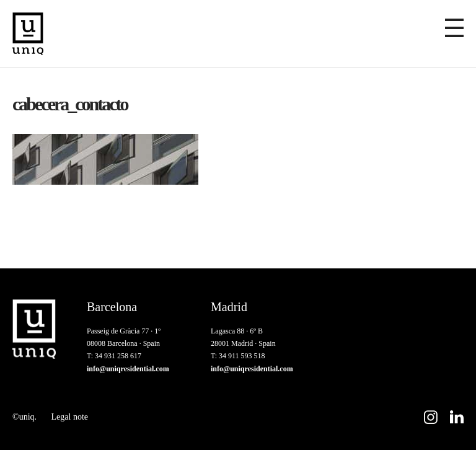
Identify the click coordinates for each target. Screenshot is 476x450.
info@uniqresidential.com (128, 369)
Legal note (70, 417)
